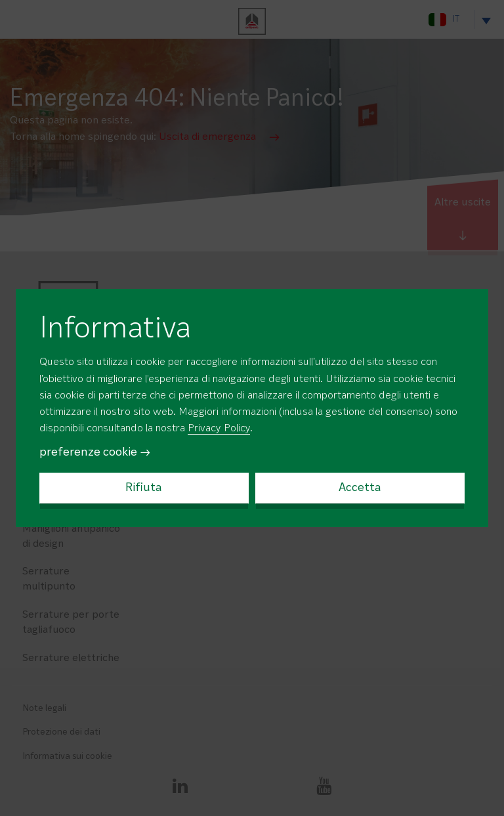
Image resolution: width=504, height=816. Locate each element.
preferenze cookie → (95, 452)
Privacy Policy (219, 429)
